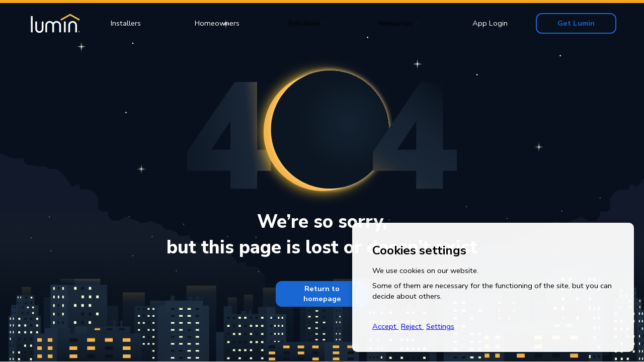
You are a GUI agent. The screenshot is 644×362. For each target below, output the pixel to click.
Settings (440, 326)
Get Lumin (576, 23)
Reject (412, 326)
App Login (490, 23)
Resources (395, 23)
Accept (385, 326)
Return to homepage (322, 294)
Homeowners (217, 23)
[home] (54, 23)
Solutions (304, 23)
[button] (308, 23)
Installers (126, 23)
